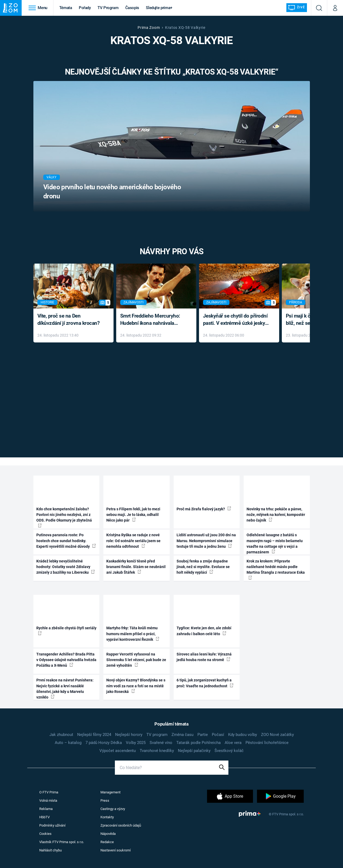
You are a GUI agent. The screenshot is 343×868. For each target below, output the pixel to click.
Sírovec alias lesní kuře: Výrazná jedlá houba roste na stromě (204, 657)
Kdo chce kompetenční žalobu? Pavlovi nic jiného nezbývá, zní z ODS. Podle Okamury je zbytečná (64, 517)
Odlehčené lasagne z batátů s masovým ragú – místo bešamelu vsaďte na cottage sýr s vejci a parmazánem (275, 543)
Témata (66, 8)
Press (105, 801)
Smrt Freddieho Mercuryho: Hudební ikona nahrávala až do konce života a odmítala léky (152, 320)
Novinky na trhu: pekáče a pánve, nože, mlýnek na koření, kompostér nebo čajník (276, 515)
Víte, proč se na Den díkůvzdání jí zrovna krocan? (69, 319)
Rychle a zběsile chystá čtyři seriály (66, 630)
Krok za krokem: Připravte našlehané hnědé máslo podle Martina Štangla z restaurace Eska (276, 569)
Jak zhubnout (61, 735)
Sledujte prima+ (159, 8)
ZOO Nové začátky (277, 735)
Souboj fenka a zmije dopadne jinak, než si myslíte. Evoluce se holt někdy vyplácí (203, 567)
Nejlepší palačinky (194, 751)
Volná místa (48, 801)
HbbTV (44, 817)
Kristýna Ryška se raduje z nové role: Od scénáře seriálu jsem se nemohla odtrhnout (133, 541)
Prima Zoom (149, 28)
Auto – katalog (68, 743)
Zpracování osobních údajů (121, 825)
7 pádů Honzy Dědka (104, 743)
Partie (203, 735)
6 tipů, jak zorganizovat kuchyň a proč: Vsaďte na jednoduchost (205, 683)
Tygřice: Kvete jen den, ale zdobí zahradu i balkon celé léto (204, 631)
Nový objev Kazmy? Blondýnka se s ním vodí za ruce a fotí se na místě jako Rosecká (136, 686)
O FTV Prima (49, 792)
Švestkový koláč (229, 751)
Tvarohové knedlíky (157, 751)
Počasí (218, 735)
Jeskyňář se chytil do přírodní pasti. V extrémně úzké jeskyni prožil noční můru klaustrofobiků (236, 320)
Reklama (46, 809)
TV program (157, 735)
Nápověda (108, 834)
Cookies (45, 834)
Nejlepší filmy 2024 (94, 735)
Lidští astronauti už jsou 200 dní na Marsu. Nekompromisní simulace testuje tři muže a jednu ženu (206, 541)
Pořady (85, 8)
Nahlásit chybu (50, 850)
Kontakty (107, 817)
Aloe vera (233, 743)
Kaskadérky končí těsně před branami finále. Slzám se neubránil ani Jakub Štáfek (136, 567)
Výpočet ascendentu (118, 751)
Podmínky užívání (52, 825)
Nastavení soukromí (116, 850)
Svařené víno (161, 743)
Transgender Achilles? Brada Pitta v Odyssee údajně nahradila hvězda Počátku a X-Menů (66, 660)
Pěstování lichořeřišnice (267, 743)
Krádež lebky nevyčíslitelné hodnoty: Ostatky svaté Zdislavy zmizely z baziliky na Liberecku (66, 567)
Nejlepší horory (129, 735)
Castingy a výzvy (113, 809)
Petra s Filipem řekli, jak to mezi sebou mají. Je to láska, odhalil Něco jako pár (133, 515)
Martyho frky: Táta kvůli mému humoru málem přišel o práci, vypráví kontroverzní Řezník (133, 634)
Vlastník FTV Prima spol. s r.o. (62, 842)
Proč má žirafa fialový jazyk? (204, 509)
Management (110, 792)
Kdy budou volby (243, 735)
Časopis (132, 8)
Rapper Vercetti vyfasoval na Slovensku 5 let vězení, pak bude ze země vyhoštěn (136, 660)
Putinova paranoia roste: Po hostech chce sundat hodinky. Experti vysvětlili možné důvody (66, 541)
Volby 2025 (136, 743)
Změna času (182, 735)
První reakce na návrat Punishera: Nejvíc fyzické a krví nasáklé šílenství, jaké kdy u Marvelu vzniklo (65, 689)
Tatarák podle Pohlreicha (198, 743)
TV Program (108, 8)
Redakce (107, 842)
